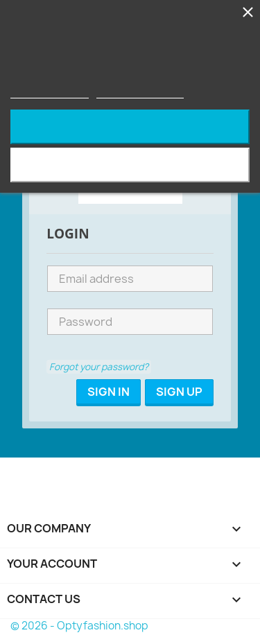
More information (50, 92)
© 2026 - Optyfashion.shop (79, 626)
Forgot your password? (99, 367)
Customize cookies (140, 92)
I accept (130, 165)
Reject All (130, 127)
